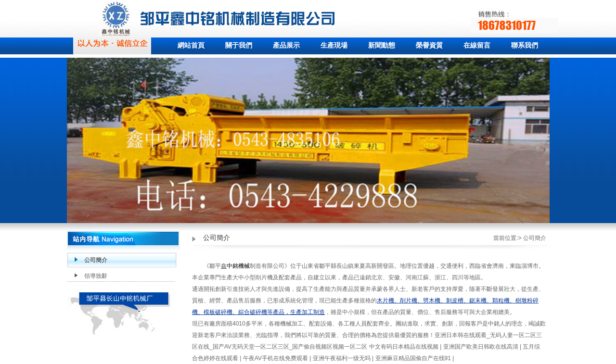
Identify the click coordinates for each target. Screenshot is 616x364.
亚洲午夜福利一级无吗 (342, 358)
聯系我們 (525, 45)
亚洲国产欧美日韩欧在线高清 (481, 347)
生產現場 (334, 45)
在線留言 (477, 45)
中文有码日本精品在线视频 (404, 347)
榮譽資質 (429, 45)
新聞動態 (382, 45)
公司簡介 (96, 260)
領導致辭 (96, 276)
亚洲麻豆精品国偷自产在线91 (414, 358)
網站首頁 (191, 45)
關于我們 (239, 45)
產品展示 (286, 45)
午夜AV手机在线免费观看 (276, 358)
